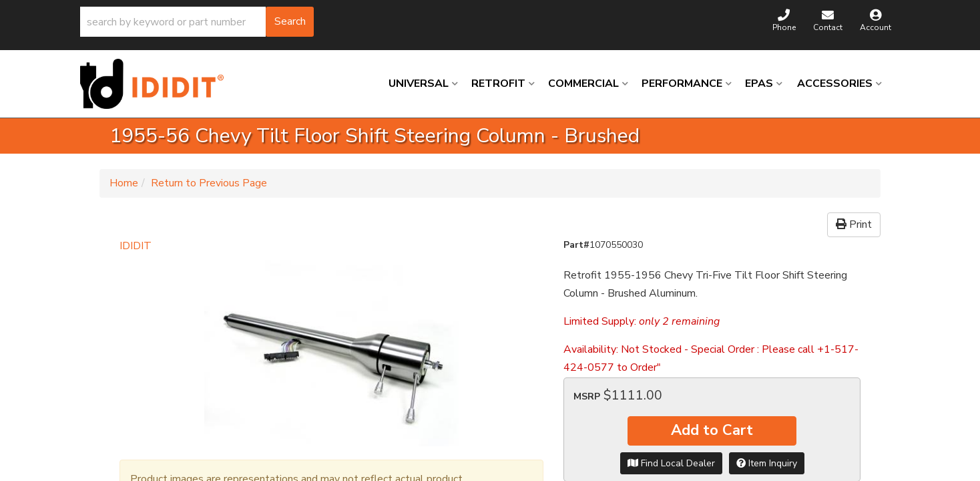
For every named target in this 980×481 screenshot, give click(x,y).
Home (124, 183)
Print (854, 224)
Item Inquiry (767, 463)
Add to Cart (712, 430)
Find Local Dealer (671, 463)
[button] (197, 22)
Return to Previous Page (209, 183)
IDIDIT (136, 246)
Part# (576, 245)
